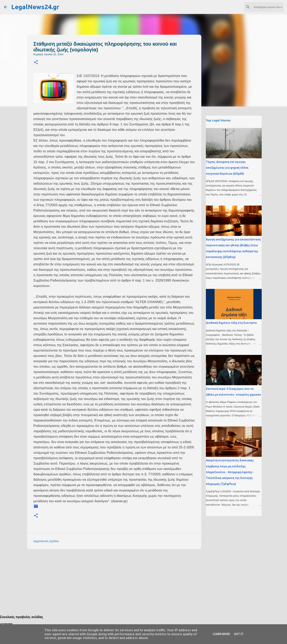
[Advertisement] (122, 580)
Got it (239, 634)
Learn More (221, 634)
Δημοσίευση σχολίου (46, 541)
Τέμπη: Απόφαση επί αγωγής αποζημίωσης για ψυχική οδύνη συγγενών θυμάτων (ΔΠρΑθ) (227, 168)
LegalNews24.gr (35, 7)
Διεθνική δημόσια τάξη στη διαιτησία (231, 323)
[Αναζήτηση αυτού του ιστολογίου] (263, 7)
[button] (36, 63)
